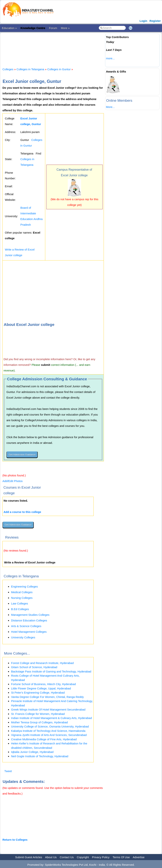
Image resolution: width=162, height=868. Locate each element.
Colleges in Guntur (59, 69)
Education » (9, 28)
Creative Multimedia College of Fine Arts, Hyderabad (44, 739)
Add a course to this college (22, 512)
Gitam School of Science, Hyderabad (34, 667)
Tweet (8, 771)
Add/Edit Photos (13, 481)
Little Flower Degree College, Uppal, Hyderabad (41, 688)
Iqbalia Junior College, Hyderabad (32, 752)
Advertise (139, 857)
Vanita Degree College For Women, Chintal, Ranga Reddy (47, 697)
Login (144, 21)
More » (65, 28)
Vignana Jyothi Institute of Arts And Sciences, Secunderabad (49, 735)
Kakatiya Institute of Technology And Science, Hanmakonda (48, 731)
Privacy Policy (101, 857)
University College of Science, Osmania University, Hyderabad (50, 726)
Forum (53, 28)
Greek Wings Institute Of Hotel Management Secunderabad (48, 709)
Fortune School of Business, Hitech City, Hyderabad (43, 684)
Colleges (8, 69)
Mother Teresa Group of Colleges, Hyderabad (39, 722)
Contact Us (67, 857)
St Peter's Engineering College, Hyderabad (38, 693)
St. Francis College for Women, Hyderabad (38, 714)
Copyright (83, 857)
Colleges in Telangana (30, 69)
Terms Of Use (121, 857)
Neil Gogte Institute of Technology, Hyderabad (40, 756)
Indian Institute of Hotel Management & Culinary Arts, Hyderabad (51, 718)
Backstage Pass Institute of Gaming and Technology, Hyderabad (51, 671)
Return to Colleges (15, 840)
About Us (51, 857)
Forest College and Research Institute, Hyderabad (42, 663)
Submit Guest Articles (29, 857)
